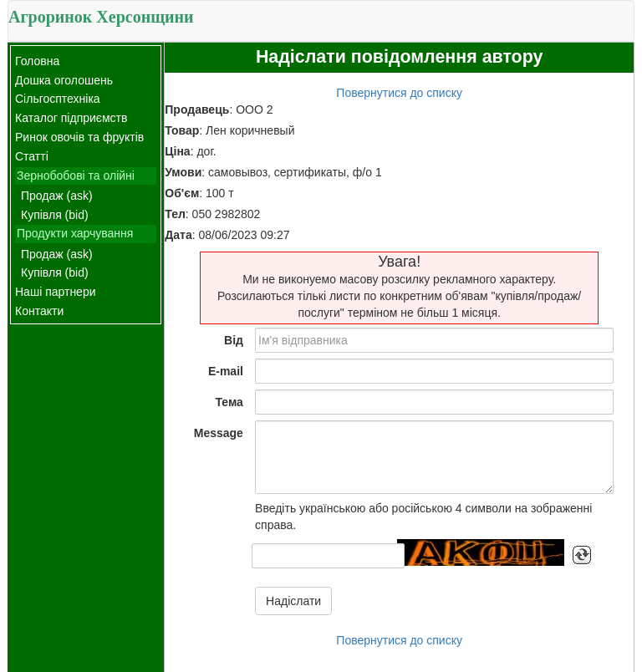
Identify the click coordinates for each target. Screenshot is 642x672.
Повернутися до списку (399, 93)
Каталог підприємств (71, 118)
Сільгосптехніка (58, 99)
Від (234, 340)
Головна (37, 61)
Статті (32, 156)
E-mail (226, 371)
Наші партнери (56, 292)
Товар (182, 130)
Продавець (197, 109)
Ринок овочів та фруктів (79, 137)
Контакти (39, 311)
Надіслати (293, 601)
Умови (183, 172)
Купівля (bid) (55, 215)
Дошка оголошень (64, 80)
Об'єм (182, 193)
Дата (178, 235)
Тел (175, 214)
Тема (229, 402)
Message (219, 433)
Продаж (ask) (57, 196)
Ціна (177, 151)
